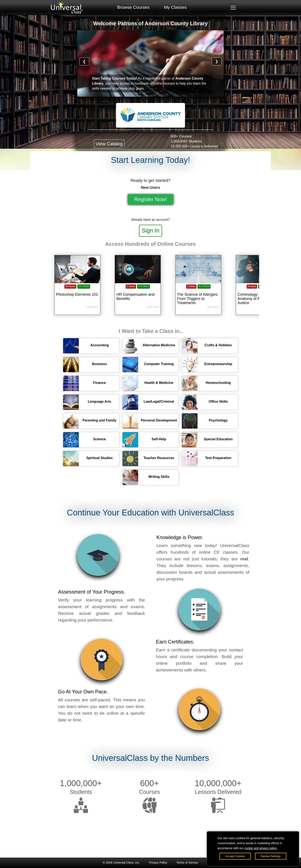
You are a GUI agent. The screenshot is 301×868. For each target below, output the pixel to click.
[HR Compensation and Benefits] (138, 292)
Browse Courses (133, 7)
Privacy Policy (158, 863)
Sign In (150, 231)
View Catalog (109, 144)
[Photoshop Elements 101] (77, 292)
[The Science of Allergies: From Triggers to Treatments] (198, 292)
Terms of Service (187, 863)
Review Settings (271, 856)
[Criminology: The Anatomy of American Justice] (259, 292)
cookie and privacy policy (261, 848)
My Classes (175, 7)
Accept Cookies (235, 856)
